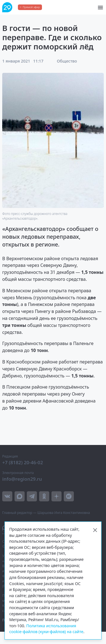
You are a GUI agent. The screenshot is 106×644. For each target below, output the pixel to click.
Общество (67, 61)
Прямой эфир (31, 7)
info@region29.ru (22, 479)
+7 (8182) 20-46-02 (23, 462)
